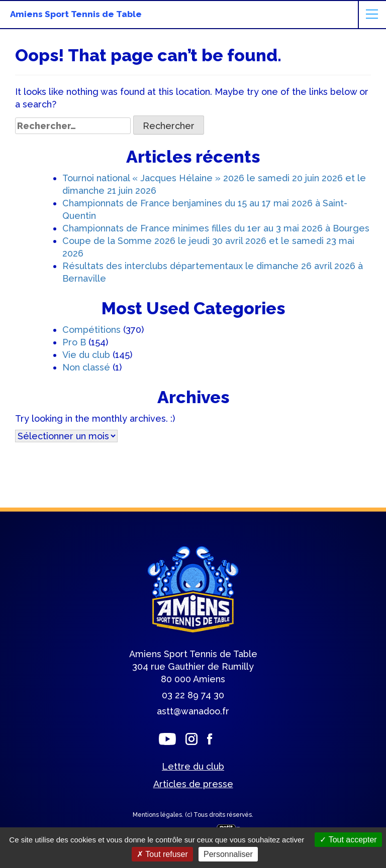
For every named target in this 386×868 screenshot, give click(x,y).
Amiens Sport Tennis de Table (76, 14)
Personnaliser (228, 854)
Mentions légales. (159, 815)
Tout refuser (162, 854)
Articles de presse (193, 784)
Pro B (74, 342)
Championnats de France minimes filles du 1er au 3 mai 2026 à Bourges (216, 228)
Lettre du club (193, 766)
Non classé (86, 367)
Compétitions (91, 330)
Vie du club (86, 355)
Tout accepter (348, 840)
